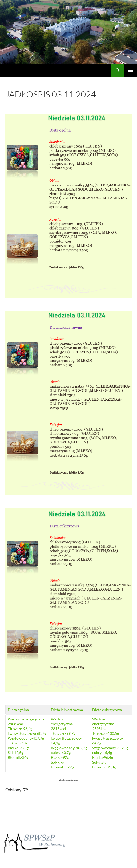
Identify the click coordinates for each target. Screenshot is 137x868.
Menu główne (131, 70)
